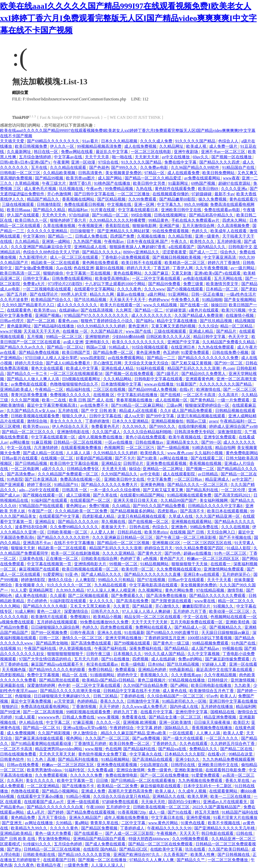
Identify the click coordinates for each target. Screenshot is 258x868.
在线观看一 (221, 564)
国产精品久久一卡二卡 (27, 374)
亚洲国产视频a (49, 315)
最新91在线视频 (110, 268)
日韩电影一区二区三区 (21, 173)
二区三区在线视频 (110, 389)
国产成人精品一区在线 (44, 453)
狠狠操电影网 (145, 226)
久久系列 (15, 781)
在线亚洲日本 (183, 347)
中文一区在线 (19, 448)
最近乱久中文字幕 (112, 152)
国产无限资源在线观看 (172, 601)
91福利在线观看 (151, 368)
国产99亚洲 (11, 712)
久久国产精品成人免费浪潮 (199, 315)
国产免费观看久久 (128, 596)
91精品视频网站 (155, 564)
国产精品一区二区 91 (42, 728)
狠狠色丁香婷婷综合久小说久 (107, 321)
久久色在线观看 (194, 744)
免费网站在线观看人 (154, 627)
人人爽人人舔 (209, 733)
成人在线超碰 (164, 659)
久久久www (155, 289)
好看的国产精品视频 (94, 458)
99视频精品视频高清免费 (100, 146)
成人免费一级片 (224, 146)
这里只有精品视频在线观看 (202, 416)
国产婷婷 (56, 812)
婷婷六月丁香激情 (224, 263)
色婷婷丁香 (131, 559)
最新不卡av (224, 194)
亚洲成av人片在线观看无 (226, 802)
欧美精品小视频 (108, 617)
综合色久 (229, 252)
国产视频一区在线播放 (232, 157)
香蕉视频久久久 (155, 675)
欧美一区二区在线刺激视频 (76, 553)
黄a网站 (82, 823)
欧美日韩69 (209, 189)
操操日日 (219, 305)
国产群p (14, 849)
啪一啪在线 (122, 157)
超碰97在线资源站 (235, 183)
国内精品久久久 (212, 247)
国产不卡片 (125, 458)
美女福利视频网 (214, 500)
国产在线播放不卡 (79, 786)
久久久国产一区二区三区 (108, 738)
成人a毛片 (36, 812)
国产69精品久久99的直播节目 (173, 633)
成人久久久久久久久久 (78, 305)
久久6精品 (121, 506)
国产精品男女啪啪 (52, 643)
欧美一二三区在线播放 (231, 796)
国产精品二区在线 (237, 749)
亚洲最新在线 (13, 685)
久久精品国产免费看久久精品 (229, 342)
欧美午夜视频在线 (185, 437)
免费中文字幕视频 (44, 675)
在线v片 (187, 389)
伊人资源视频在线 (76, 648)
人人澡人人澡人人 (108, 865)
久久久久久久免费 (87, 775)
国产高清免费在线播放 (167, 596)
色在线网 (113, 749)
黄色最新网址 (19, 326)
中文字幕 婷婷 (150, 728)
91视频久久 (224, 606)
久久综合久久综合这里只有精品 (122, 796)
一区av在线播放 (119, 442)
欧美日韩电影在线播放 (212, 685)
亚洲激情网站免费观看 (224, 569)
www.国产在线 (139, 331)
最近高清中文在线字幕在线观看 (225, 670)
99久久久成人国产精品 (165, 654)
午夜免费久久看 (186, 300)
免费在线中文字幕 (181, 162)
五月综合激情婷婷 (36, 157)
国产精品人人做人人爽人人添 (34, 379)
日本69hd (156, 664)
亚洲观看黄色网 (200, 379)
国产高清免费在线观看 (91, 643)
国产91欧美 (147, 458)
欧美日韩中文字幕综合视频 (75, 463)
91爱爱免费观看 (196, 352)
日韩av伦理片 (12, 321)
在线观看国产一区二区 (91, 500)
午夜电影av (115, 241)
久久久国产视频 (25, 400)
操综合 (135, 469)
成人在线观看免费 (184, 173)
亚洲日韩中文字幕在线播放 (233, 701)
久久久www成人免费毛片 (145, 707)
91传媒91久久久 (38, 844)
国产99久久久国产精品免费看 (159, 506)
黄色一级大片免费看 (54, 833)
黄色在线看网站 (128, 273)
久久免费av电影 (155, 167)
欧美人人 (228, 696)
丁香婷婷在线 (133, 696)
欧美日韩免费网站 (219, 173)
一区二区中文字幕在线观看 (157, 278)
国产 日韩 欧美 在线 (18, 839)
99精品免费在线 (205, 527)
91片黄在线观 (103, 210)
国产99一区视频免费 (50, 633)
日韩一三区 (50, 638)
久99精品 (64, 823)
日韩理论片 (134, 463)
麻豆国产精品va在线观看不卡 (58, 664)
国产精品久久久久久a (102, 252)
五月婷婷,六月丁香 (190, 611)
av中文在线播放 (176, 157)
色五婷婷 (171, 352)
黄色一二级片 (49, 611)
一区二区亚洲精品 (44, 786)
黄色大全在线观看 (48, 368)
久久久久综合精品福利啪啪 (148, 432)
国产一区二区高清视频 (44, 712)
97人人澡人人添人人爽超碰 (147, 611)
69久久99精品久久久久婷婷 (102, 326)
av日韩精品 (208, 474)
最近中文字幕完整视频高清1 (53, 405)
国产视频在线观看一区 (43, 495)
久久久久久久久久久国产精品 (226, 384)
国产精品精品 (177, 648)
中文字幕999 (35, 236)
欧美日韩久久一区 (31, 220)
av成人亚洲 (73, 342)
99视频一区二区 (124, 564)
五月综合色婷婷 (69, 844)
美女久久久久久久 (67, 421)
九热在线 (144, 189)
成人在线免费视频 (141, 146)
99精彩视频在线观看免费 (89, 712)
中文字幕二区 (58, 722)
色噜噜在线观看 (25, 791)
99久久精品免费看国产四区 (200, 548)
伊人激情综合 (86, 733)
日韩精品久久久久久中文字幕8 (216, 506)
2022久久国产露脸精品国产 (217, 807)
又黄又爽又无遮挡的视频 (174, 326)
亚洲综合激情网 (131, 770)
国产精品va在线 (173, 749)
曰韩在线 (245, 833)
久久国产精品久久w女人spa (31, 411)
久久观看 (58, 596)
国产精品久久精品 (50, 210)
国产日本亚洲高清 (41, 479)
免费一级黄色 (160, 770)
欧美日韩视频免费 (31, 146)
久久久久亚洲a (234, 189)
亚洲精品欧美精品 (17, 833)
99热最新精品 (182, 670)
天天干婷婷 (110, 707)
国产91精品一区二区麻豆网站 (138, 405)
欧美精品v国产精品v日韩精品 (109, 680)
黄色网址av (76, 506)
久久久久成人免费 (157, 141)
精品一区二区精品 (237, 326)
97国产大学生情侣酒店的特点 (46, 659)
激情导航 (236, 590)
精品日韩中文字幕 (210, 337)
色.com (229, 368)
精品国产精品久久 (44, 199)
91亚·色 (72, 574)
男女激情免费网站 (55, 839)
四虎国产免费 (123, 236)
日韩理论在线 (183, 765)
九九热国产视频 (88, 241)
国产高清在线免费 (133, 601)
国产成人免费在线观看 (106, 844)
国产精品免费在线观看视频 (91, 812)
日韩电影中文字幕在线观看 (159, 379)
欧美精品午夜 (49, 865)
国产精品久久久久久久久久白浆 (55, 807)
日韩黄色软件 (13, 759)
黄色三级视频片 (152, 680)
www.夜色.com (180, 453)
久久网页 (124, 310)
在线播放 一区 (76, 331)
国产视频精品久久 (226, 627)
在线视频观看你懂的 (171, 194)
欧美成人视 (197, 146)
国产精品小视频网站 (60, 791)
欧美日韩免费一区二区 (130, 744)
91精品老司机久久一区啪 (185, 701)
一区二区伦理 (234, 490)
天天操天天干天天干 (128, 300)
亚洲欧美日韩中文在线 (182, 210)
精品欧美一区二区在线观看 (56, 263)
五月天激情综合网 (199, 226)
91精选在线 (203, 448)
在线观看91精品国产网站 (143, 495)
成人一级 (157, 812)
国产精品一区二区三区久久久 (28, 432)
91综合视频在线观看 (150, 347)
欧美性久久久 (203, 241)
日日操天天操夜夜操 (213, 722)
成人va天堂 (134, 416)
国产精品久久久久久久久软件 (64, 537)
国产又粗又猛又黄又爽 (164, 490)
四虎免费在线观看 (117, 627)
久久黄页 (122, 606)
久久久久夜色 (130, 289)
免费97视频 (100, 506)
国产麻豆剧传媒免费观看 (228, 659)
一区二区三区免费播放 (228, 860)
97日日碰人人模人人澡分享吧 (52, 358)
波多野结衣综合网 (31, 527)
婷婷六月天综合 (29, 363)
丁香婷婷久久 (165, 744)
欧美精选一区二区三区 (185, 263)
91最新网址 (179, 183)
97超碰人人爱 (214, 664)
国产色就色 (99, 167)
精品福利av (78, 210)
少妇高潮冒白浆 (154, 765)
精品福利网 (246, 707)
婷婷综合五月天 (159, 548)
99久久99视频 (196, 204)
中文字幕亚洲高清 (220, 257)
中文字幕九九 (170, 204)
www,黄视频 (109, 717)
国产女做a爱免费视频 (34, 268)
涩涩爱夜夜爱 (175, 252)
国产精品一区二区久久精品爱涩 (153, 178)
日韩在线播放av (150, 442)
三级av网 (175, 405)
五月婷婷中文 (119, 807)
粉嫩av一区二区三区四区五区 (214, 559)
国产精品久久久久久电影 (46, 606)
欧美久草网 (198, 796)
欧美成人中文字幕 (83, 368)
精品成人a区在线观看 (139, 411)
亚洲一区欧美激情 (176, 722)
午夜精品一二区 (50, 389)
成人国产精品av (206, 648)
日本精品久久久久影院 (185, 754)
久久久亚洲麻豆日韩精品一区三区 (123, 537)
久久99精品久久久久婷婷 (116, 453)
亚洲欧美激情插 (189, 770)
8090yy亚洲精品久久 (142, 252)
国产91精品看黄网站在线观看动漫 (42, 744)
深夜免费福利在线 (146, 648)
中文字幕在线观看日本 (139, 210)
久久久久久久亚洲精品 (48, 231)
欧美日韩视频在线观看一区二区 (91, 569)
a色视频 (151, 559)
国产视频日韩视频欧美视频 (177, 257)
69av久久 (201, 157)
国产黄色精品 (203, 400)
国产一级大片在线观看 (183, 738)
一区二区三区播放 (134, 194)
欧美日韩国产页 (77, 352)
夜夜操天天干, (114, 527)
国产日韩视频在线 (234, 855)
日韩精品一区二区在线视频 (78, 442)
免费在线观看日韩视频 (85, 204)
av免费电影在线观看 (29, 384)
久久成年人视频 (193, 791)
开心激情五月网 (108, 363)
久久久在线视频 (236, 527)
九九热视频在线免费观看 (201, 781)
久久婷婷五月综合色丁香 (233, 744)
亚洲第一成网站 (56, 241)
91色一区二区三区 (231, 553)
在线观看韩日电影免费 (226, 770)
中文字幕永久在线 (146, 754)
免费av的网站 (191, 659)
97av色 (212, 696)
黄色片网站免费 (180, 590)
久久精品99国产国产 (179, 500)
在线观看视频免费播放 (82, 448)
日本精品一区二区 (222, 289)
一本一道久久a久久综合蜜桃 (116, 490)
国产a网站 (180, 685)
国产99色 (173, 553)
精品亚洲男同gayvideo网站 (59, 749)
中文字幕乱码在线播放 (138, 395)
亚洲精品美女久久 (183, 442)
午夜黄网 (61, 162)
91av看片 (91, 141)
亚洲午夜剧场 (186, 152)
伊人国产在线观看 (23, 215)
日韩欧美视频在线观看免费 (36, 416)
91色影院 (15, 479)
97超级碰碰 (202, 194)
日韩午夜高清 (83, 633)
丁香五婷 (162, 268)
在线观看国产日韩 (60, 860)
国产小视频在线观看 (185, 289)
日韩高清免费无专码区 (195, 432)
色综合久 (161, 527)
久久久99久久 (135, 426)
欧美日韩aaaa (19, 210)
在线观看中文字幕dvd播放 (41, 796)
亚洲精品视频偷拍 (168, 421)
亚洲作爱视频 (199, 818)
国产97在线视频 (152, 580)
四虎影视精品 (13, 675)
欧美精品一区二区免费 (118, 786)
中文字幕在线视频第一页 (50, 564)
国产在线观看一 (89, 833)
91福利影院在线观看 (69, 601)
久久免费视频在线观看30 (179, 569)
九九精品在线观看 (111, 585)
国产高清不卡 (193, 511)
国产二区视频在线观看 (89, 596)
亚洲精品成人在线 (91, 247)
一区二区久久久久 (222, 738)
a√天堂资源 (64, 701)
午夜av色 (95, 189)
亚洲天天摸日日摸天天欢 (136, 500)
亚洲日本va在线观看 (202, 574)
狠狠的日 (10, 707)
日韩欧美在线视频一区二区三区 (162, 807)
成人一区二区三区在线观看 (75, 257)
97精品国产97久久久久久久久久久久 (97, 315)
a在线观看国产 (182, 247)
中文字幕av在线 (68, 157)
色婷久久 (200, 231)
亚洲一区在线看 (243, 664)
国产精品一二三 (162, 358)
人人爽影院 (86, 580)
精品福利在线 (79, 389)
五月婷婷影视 (230, 241)
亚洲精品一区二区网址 (163, 469)
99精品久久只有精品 (117, 580)
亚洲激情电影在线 (74, 432)
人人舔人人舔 (79, 453)
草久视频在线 (114, 522)
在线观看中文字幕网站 (95, 289)
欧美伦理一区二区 (138, 569)
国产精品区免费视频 (100, 828)
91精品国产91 (67, 485)
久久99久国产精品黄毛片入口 (28, 305)
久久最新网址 (19, 152)
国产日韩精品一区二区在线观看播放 (144, 781)
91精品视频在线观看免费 (190, 495)
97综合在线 (109, 162)
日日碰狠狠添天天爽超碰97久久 (62, 696)
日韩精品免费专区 (83, 469)
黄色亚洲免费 (149, 352)
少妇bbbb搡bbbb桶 (128, 337)
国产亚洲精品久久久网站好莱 (124, 231)
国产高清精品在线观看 (153, 759)
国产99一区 (211, 442)
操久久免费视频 (213, 199)
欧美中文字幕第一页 (76, 781)
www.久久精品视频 (161, 305)
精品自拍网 (225, 448)
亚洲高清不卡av (37, 543)
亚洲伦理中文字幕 (192, 712)
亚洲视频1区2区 (167, 543)
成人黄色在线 (175, 691)
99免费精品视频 (119, 189)
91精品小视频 (79, 796)
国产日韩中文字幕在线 (95, 194)
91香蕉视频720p (132, 812)
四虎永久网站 (235, 220)
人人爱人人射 (103, 532)
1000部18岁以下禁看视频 (210, 638)
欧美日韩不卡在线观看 (142, 263)
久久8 (165, 411)
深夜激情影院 (230, 432)
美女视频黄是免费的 (124, 173)
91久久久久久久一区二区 (70, 585)
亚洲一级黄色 (208, 236)
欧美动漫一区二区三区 (230, 611)
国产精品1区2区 (134, 849)
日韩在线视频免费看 (19, 754)
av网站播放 (20, 442)
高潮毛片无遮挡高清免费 (131, 791)
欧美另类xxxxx (37, 426)
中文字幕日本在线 (168, 818)
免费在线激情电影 (122, 775)
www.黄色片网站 (164, 823)
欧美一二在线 (54, 400)
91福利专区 (75, 770)
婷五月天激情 (207, 812)
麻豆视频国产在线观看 (40, 569)
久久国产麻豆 (157, 273)
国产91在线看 (180, 812)
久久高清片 (229, 395)
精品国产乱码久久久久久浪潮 (194, 368)
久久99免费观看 (143, 199)
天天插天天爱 (13, 141)
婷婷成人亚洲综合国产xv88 (233, 426)
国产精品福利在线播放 (54, 326)
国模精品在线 (223, 712)
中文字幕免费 (160, 479)
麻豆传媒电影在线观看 (161, 786)
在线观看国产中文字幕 (60, 516)
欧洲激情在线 (209, 389)
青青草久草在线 (105, 823)
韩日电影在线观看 (218, 833)
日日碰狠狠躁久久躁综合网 (56, 627)
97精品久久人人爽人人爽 (152, 860)
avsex (214, 421)
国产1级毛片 (168, 374)
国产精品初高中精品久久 (212, 215)
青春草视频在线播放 (135, 400)
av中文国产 (243, 479)
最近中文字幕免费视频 (31, 701)
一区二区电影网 (25, 469)
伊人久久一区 (62, 146)
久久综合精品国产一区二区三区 (176, 696)
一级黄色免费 (77, 865)
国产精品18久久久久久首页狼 (85, 855)
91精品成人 (119, 347)
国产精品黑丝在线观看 (60, 680)
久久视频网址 (151, 590)
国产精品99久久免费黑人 (204, 374)
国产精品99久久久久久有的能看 (57, 670)
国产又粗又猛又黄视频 (192, 363)
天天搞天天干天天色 (42, 331)
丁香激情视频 (85, 707)
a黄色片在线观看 (204, 310)
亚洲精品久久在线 (169, 796)
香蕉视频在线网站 (79, 199)
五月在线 (40, 167)
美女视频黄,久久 (30, 585)
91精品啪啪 (212, 300)
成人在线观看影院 (179, 474)
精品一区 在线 (75, 675)
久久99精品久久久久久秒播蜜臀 (118, 220)
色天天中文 (239, 337)
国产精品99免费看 (165, 284)
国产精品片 (227, 331)
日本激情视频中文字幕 (122, 384)
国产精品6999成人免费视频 (153, 389)
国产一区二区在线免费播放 (165, 775)
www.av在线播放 (159, 384)
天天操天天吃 (154, 802)
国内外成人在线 (184, 707)
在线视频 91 (11, 648)
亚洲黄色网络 (153, 485)
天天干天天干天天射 (150, 622)
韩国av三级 (97, 347)
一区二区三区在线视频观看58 (77, 374)
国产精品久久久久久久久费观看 (218, 596)
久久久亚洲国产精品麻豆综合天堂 (42, 247)
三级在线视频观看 (18, 204)
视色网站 (75, 738)
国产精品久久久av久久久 (23, 347)
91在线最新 (134, 633)
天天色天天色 (54, 215)
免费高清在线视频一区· (81, 479)
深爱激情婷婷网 (42, 685)
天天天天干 (189, 833)
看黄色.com (69, 321)
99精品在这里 (241, 754)
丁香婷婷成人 (133, 828)
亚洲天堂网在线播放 (124, 638)
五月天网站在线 (229, 278)
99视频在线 (232, 648)
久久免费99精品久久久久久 (75, 527)
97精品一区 (155, 173)
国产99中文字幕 (160, 416)
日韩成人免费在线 (92, 236)
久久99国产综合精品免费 (146, 685)
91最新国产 (187, 384)
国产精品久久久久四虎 (220, 162)
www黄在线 (205, 601)
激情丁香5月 (81, 183)
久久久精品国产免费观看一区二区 (69, 474)
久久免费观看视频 (52, 775)
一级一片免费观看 (234, 400)
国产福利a (145, 321)
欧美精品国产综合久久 (52, 300)
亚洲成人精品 (202, 331)
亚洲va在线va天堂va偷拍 (85, 728)
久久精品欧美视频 (60, 173)
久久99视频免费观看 (191, 839)
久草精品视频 (27, 183)
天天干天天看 (220, 580)
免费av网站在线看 (77, 152)
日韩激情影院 (49, 204)
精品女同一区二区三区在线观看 (153, 617)
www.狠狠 (94, 749)
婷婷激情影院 (34, 580)
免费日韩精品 (101, 670)
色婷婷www (159, 300)
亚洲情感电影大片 (91, 564)
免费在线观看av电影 (223, 210)
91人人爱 (19, 590)
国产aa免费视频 (147, 738)
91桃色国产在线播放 (113, 183)
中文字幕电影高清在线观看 (154, 585)
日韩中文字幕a (36, 278)
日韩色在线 (140, 527)
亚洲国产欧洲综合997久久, (138, 855)
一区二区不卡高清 (200, 395)
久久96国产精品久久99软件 (196, 167)
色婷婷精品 (88, 701)
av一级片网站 (243, 268)
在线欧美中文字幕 (167, 849)
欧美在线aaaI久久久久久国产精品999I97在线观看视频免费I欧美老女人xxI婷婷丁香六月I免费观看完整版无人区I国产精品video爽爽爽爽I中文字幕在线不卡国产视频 (128, 18)
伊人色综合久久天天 (71, 426)
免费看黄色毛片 (106, 426)
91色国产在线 (244, 643)
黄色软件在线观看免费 (175, 189)
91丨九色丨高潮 (42, 759)
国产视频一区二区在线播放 (103, 860)
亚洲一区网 (145, 204)
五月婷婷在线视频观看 (57, 622)
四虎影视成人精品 (99, 516)
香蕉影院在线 (118, 226)
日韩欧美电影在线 (40, 855)
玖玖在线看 (196, 849)
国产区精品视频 (112, 199)
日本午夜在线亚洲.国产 (148, 241)
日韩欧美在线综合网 (100, 559)
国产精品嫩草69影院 (178, 199)
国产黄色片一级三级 (172, 643)
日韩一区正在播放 (208, 294)
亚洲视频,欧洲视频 (140, 722)
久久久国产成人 (107, 432)
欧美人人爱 (234, 733)
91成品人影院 (239, 548)
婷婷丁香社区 (40, 485)
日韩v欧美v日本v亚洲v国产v (26, 162)
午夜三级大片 (54, 183)
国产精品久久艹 (191, 860)
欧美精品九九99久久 (29, 828)
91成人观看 (25, 717)
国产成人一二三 (204, 252)
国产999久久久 (125, 167)
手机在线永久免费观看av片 (196, 220)
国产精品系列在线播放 (79, 759)
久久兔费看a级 (101, 770)
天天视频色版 (14, 670)
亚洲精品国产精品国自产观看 (100, 839)
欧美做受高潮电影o (113, 278)
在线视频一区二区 (57, 458)
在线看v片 (217, 754)
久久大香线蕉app (187, 675)
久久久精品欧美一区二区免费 (82, 511)
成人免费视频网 (21, 733)
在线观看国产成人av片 (44, 802)
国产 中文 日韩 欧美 (99, 411)
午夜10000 (95, 807)
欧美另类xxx (45, 310)
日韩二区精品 (106, 696)
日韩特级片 (218, 680)
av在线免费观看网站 (126, 358)
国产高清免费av (21, 474)
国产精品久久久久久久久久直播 (153, 574)
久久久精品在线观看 (69, 167)
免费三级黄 (194, 284)
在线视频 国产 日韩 (187, 532)
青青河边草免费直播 (29, 395)
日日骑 (103, 781)
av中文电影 (151, 474)
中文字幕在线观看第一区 (54, 437)
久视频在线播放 (152, 236)
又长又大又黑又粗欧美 (91, 606)
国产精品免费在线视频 (39, 352)
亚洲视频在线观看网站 (192, 522)
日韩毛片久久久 (106, 611)
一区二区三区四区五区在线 (208, 543)
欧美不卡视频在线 (224, 823)
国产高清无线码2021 (233, 495)
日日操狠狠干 (83, 231)
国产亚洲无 (12, 823)
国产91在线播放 (116, 659)
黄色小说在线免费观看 (146, 437)
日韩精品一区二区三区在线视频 (52, 849)
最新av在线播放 (131, 294)
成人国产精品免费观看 (192, 411)
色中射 (64, 685)
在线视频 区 (104, 395)
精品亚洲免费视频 (220, 717)
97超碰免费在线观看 (121, 802)
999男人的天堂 (74, 294)
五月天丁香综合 (52, 818)
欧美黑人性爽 (203, 855)
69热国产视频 (204, 183)
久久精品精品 (27, 241)
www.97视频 (11, 331)
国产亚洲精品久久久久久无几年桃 (225, 828)
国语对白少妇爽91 (185, 802)
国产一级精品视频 (174, 448)
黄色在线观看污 (243, 199)
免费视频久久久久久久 (71, 395)
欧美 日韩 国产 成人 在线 (92, 400)
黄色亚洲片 (139, 326)
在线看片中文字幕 (157, 712)
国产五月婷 (17, 294)
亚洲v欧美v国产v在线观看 (218, 273)
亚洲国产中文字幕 (184, 342)
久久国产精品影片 (107, 331)
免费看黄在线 (134, 717)
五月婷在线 (69, 411)
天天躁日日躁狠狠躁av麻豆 (226, 633)
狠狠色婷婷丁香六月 (69, 220)
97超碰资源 (176, 310)
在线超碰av (69, 310)
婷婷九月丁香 (126, 712)
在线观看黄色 (19, 310)
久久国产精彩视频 (54, 733)
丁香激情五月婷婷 (91, 744)
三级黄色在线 (31, 559)
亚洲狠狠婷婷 (98, 337)
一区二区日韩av (189, 479)
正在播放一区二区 (62, 559)
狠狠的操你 (54, 273)
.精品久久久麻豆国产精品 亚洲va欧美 (134, 733)
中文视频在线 (120, 204)
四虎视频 (141, 659)
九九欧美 (243, 685)
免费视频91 (81, 617)
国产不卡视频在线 (236, 537)
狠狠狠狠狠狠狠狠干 (66, 654)
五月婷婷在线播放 (217, 707)
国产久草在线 (106, 495)
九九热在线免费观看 (216, 347)
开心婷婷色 (38, 601)
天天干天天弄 (98, 157)
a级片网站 (157, 294)
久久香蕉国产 (176, 855)
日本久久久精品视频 (120, 141)
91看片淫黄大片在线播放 (235, 818)
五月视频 (36, 337)
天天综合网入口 (221, 532)
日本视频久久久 (128, 654)
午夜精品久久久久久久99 (170, 828)
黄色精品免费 (23, 818)
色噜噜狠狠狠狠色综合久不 (75, 384)
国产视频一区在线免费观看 (130, 374)
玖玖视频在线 (72, 189)
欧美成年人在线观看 (229, 231)
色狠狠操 (23, 696)
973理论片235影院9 (66, 284)
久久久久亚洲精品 (119, 553)
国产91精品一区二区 (111, 215)
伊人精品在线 (31, 722)
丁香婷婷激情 (98, 421)
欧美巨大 (241, 722)
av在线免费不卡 (95, 405)
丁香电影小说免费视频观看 (126, 257)
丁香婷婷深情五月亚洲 (165, 638)
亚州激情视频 (243, 680)
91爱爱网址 (53, 574)
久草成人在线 (181, 516)
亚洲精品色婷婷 (153, 670)
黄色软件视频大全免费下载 (103, 754)
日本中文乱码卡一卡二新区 (208, 786)
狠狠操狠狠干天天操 (190, 564)
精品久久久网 (102, 294)
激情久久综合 (60, 580)
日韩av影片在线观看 (20, 458)
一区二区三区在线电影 (151, 152)
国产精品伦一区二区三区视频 (124, 543)
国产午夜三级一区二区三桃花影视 (186, 537)
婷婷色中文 (128, 675)
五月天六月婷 (87, 659)
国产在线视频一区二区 (149, 522)
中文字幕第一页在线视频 (89, 273)
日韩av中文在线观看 (187, 580)
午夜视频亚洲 (91, 226)
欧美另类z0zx (156, 532)
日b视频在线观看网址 (82, 379)
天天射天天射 (147, 157)
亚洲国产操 (170, 226)
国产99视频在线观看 (133, 643)
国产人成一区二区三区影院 (130, 833)
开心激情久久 (168, 606)
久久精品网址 (172, 146)
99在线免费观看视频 (171, 231)
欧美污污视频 (234, 310)
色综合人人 (229, 141)
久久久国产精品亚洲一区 (218, 516)
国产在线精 (171, 395)
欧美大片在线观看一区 (121, 305)
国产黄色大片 (150, 553)
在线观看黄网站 (224, 791)
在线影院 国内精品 (100, 849)
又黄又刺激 (182, 273)
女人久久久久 (102, 601)
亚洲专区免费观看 (220, 437)
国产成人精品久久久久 (102, 574)
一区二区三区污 (141, 448)
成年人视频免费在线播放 (101, 437)
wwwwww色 (49, 717)
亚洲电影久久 (98, 342)
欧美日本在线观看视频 (228, 511)
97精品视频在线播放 (187, 680)
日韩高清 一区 (75, 490)
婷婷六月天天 (139, 268)
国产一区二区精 (41, 321)
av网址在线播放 (174, 458)
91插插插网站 (103, 675)
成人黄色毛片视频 (41, 189)
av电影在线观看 (198, 278)
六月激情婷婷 (46, 448)
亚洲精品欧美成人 (17, 389)
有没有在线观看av (103, 664)
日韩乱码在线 (130, 532)
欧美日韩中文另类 (150, 183)
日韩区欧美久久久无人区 (169, 337)
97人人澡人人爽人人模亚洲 (112, 590)
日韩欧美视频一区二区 (68, 532)
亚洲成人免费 (94, 791)
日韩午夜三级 (99, 654)
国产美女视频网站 (240, 300)
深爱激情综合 (77, 611)
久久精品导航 (181, 236)
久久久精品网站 (118, 379)
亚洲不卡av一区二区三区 (224, 152)
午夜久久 (179, 241)
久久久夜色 (24, 865)
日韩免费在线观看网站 (73, 278)
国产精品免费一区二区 (114, 352)
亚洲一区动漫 (84, 162)
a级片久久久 (53, 469)
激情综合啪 (38, 421)
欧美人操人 (166, 791)
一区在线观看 (182, 733)
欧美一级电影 (134, 664)
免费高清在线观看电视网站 (45, 707)
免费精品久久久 (204, 749)
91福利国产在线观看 (50, 500)
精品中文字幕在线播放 (177, 321)
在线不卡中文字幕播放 (75, 543)
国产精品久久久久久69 (79, 522)
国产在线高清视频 (97, 310)
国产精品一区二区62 (66, 347)
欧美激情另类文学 (223, 284)
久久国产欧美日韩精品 (229, 849)
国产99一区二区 (229, 363)
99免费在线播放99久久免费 (105, 622)
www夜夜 (231, 178)
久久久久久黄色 (64, 828)
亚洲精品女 (111, 463)
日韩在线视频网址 (171, 215)
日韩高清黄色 (91, 173)
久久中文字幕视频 (204, 654)
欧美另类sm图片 (81, 178)
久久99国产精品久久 (120, 474)
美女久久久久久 (40, 781)
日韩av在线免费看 (23, 765)
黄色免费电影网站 (242, 453)
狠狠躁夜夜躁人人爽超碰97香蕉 (138, 247)
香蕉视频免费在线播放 (212, 728)
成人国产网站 (110, 178)
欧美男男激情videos (45, 770)
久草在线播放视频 (60, 226)
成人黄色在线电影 (31, 596)
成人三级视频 (79, 495)
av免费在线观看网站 (203, 178)
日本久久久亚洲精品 (131, 421)
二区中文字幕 (134, 823)
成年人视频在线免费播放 (127, 818)
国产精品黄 (143, 606)
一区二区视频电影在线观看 (47, 289)
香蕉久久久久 (113, 701)
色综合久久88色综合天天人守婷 (52, 252)
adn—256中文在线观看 (39, 490)
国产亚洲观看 (13, 485)
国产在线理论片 (44, 294)
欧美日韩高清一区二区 (21, 273)
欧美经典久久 (153, 453)
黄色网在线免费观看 (101, 263)
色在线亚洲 (84, 268)
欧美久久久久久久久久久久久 (139, 342)
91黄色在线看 (193, 823)
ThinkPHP (21, 117)
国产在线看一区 (195, 305)
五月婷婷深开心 (237, 574)
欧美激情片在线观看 (50, 617)
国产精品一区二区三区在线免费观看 (161, 844)
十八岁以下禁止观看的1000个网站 (116, 284)
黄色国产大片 (172, 559)
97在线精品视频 (211, 590)
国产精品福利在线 (140, 749)
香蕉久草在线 (238, 781)
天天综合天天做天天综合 (147, 363)
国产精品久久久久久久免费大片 (110, 485)
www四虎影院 (93, 358)
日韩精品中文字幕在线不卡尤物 (132, 691)
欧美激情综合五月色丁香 (212, 691)
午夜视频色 (167, 833)
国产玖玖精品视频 (91, 300)
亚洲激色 (180, 527)
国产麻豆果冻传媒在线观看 (40, 738)
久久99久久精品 (71, 590)
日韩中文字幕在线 (106, 416)
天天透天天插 (114, 469)
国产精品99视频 (50, 178)
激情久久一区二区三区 (83, 638)
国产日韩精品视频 (31, 463)
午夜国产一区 (41, 511)
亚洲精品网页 (41, 590)
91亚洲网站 (179, 294)
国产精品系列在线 (203, 490)
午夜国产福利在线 (41, 648)
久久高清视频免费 (234, 226)
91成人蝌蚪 (25, 611)
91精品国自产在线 (239, 167)
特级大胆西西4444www (150, 839)
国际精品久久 (177, 728)
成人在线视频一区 (172, 400)
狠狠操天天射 (23, 548)
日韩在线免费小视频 (231, 352)
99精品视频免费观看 (211, 643)
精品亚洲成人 (218, 479)
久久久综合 (208, 326)
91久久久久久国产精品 (196, 141)
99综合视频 (142, 215)
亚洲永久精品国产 (86, 818)
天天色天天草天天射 (58, 754)
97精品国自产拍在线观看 (42, 506)
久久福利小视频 (209, 453)
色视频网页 (114, 448)
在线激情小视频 (240, 315)
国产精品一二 (60, 236)
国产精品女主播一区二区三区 (175, 717)
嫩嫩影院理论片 (197, 606)
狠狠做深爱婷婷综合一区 (208, 405)
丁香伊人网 (183, 268)
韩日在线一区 (46, 152)
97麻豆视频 (84, 722)
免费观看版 (126, 670)
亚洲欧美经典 (238, 622)
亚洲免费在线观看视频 (167, 463)
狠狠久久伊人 (75, 416)
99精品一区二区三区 (64, 337)
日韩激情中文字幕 (144, 701)
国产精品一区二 (149, 310)
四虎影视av (168, 511)
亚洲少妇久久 (188, 759)
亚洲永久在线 (110, 633)
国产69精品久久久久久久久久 (54, 141)
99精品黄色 (159, 220)
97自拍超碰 (80, 215)
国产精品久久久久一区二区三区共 (198, 485)
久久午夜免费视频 (212, 268)
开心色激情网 (60, 194)
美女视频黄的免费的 (199, 585)
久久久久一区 (109, 722)
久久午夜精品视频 (221, 675)
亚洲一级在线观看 (84, 802)
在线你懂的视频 (193, 426)
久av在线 (64, 268)
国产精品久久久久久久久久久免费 (209, 358)
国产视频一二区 (201, 469)
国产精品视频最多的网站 (133, 511)
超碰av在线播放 (198, 553)
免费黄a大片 (34, 284)
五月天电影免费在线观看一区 (197, 622)
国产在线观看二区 (207, 458)
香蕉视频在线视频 (206, 463)
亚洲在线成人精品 (118, 368)
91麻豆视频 (42, 442)
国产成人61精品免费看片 (69, 363)
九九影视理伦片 (34, 257)
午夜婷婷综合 (122, 728)
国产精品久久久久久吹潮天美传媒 (71, 691)
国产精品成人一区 (191, 627)
